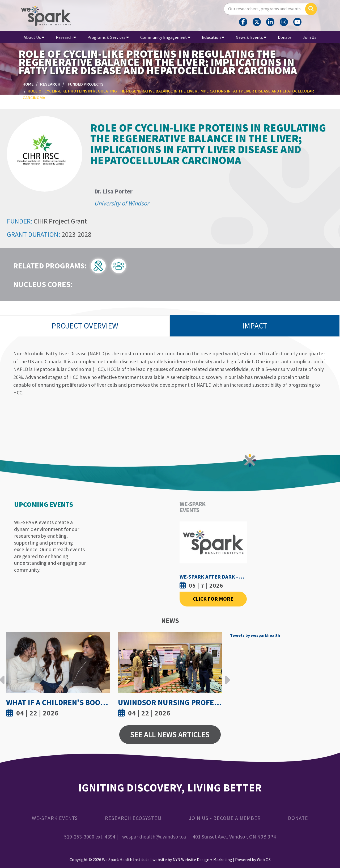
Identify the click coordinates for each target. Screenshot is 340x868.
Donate (285, 37)
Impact (255, 326)
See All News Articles (170, 734)
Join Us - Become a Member (225, 818)
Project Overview (85, 326)
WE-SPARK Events (55, 818)
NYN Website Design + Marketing (202, 859)
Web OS (264, 859)
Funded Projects (86, 84)
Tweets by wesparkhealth (255, 635)
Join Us (310, 37)
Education (213, 37)
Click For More (213, 599)
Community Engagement (165, 37)
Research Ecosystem (133, 818)
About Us (34, 37)
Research (66, 37)
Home (28, 84)
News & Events (251, 37)
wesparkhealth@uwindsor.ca (154, 837)
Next (226, 676)
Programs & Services (108, 37)
